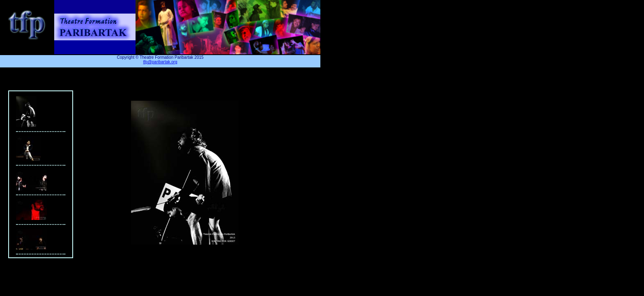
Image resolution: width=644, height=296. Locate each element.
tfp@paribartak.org (160, 62)
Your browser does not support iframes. (41, 174)
